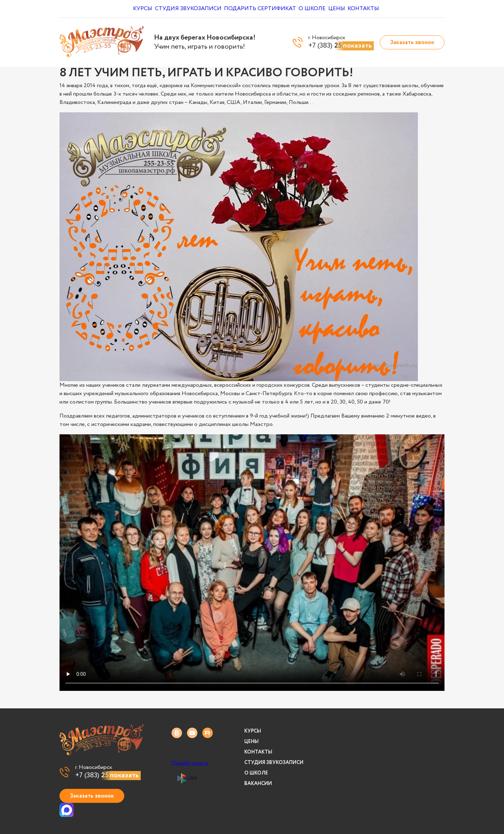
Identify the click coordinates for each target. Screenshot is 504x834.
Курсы (137, 9)
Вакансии (258, 784)
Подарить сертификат (260, 9)
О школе (315, 9)
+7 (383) (108, 776)
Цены (346, 9)
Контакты (379, 9)
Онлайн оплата (190, 763)
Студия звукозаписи (187, 9)
